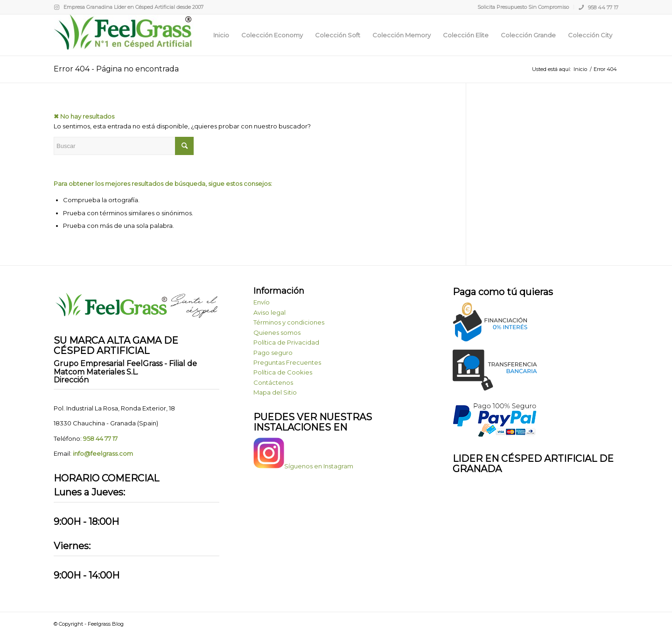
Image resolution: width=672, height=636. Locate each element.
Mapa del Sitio (275, 392)
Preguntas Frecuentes (287, 362)
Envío (262, 302)
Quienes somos (277, 332)
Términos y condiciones (289, 322)
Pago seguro (273, 353)
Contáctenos (273, 382)
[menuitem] (523, 7)
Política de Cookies (283, 372)
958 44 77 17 (598, 7)
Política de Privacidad (286, 342)
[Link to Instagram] (56, 7)
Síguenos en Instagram (303, 466)
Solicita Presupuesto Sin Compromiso (523, 7)
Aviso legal (269, 312)
